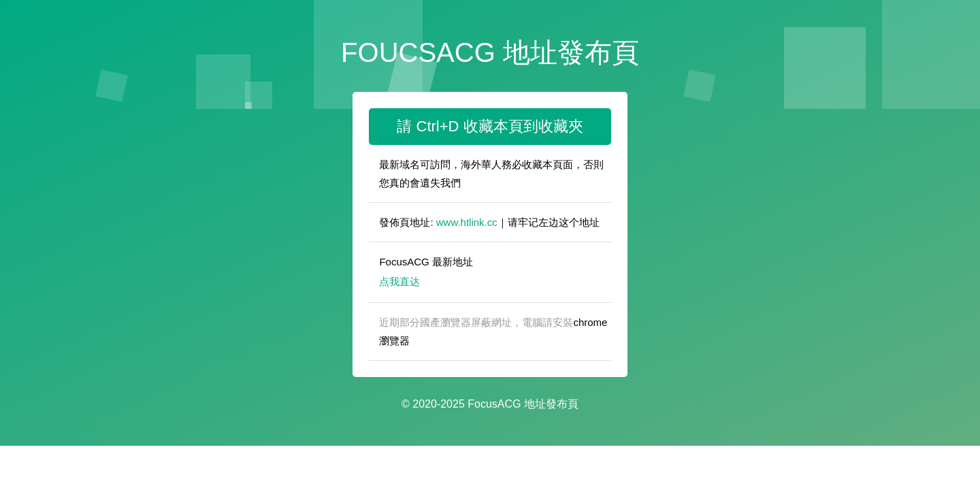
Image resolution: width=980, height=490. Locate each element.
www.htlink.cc (467, 222)
